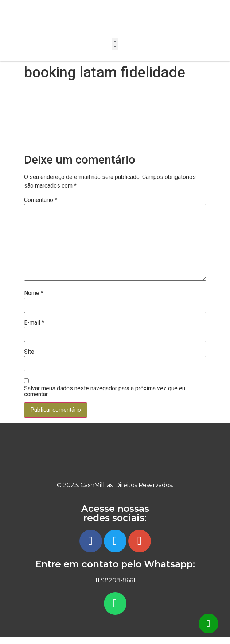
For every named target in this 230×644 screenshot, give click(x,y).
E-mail (34, 323)
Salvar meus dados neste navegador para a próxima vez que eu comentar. (105, 391)
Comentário (41, 200)
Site (29, 352)
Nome (34, 293)
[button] (115, 44)
